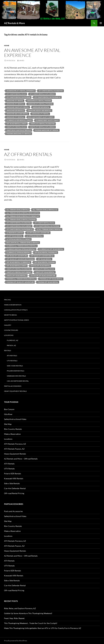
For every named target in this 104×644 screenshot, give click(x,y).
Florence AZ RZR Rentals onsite (19, 120)
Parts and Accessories (13, 511)
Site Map (8, 424)
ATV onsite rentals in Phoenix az (47, 97)
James (22, 60)
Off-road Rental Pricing (14, 493)
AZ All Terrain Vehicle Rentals (49, 229)
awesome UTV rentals (15, 117)
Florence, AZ (12, 340)
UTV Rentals (12, 361)
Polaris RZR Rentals (16, 371)
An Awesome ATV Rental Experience (32, 53)
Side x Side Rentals (15, 366)
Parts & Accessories (13, 386)
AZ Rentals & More (14, 23)
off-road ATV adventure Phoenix (20, 259)
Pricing (7, 300)
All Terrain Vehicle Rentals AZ (45, 210)
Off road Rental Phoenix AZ (46, 252)
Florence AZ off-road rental (51, 249)
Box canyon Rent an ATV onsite (41, 117)
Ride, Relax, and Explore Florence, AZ (20, 608)
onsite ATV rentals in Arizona (43, 124)
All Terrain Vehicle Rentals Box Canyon (23, 213)
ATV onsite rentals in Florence (42, 94)
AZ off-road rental (14, 236)
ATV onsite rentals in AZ (16, 94)
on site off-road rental (40, 266)
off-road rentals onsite (17, 124)
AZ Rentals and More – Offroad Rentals (21, 459)
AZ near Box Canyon (15, 233)
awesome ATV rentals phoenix (40, 104)
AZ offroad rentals (35, 236)
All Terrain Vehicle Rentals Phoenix (21, 219)
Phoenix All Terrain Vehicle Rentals (21, 279)
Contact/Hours (11, 330)
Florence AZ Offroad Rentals (19, 252)
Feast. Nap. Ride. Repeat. (14, 618)
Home (7, 46)
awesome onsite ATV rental (18, 107)
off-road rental (44, 259)
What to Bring (10, 315)
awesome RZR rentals (15, 110)
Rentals (8, 350)
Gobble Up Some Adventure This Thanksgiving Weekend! (28, 613)
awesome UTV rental (40, 114)
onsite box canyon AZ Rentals (19, 130)
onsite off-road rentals (17, 276)
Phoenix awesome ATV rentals (19, 134)
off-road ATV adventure (17, 256)
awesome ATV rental (15, 101)
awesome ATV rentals (15, 104)
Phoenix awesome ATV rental (47, 130)
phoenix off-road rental (48, 282)
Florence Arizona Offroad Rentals (21, 249)
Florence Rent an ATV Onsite (47, 120)
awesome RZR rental (41, 107)
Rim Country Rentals (13, 429)
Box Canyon (9, 409)
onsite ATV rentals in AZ (16, 127)
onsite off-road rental (45, 272)
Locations (9, 335)
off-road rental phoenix (44, 262)
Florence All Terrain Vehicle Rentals (22, 246)
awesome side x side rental (17, 114)
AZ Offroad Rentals (28, 154)
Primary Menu (101, 23)
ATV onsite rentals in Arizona (51, 91)
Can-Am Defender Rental (18, 381)
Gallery (8, 325)
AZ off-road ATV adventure (38, 233)
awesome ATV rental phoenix (39, 101)
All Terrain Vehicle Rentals (18, 210)
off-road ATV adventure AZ (42, 256)
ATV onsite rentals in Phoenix (18, 97)
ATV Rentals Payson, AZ (14, 449)
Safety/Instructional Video (17, 320)
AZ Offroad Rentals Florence (19, 239)
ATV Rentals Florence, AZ (15, 444)
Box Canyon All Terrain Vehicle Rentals (23, 243)
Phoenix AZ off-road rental (51, 279)
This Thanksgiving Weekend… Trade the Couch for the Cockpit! (31, 623)
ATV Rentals (12, 356)
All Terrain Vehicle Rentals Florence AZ (23, 216)
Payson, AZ (11, 345)
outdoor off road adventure (43, 276)
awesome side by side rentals (40, 110)
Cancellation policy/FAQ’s (16, 310)
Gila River (8, 414)
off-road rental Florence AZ (18, 262)
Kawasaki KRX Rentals (16, 376)
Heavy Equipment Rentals (15, 391)
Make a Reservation (13, 305)
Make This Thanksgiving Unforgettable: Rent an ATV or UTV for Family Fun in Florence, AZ (43, 628)
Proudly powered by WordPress (16, 641)
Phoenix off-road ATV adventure (20, 282)
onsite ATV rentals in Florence (42, 127)
